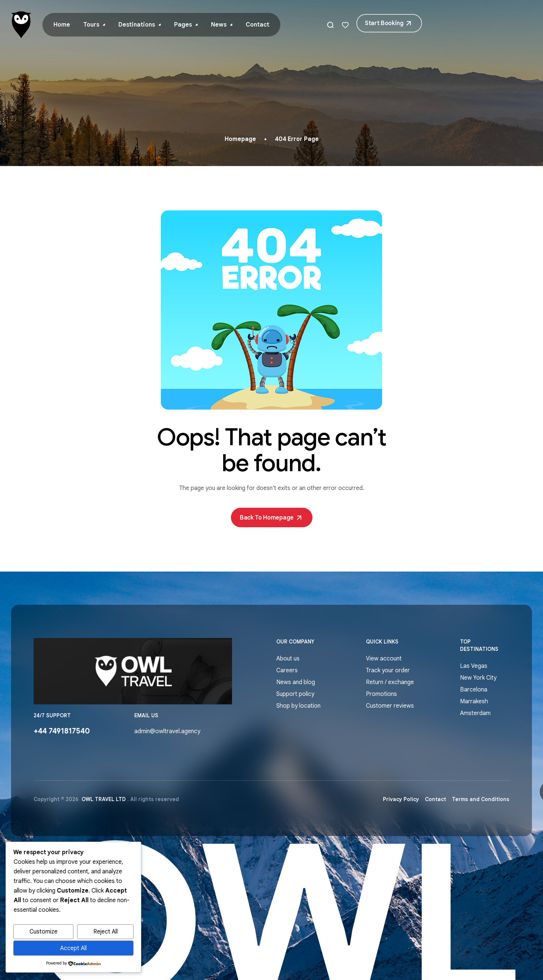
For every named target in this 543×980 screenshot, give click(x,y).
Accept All (73, 948)
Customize (44, 932)
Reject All (106, 932)
